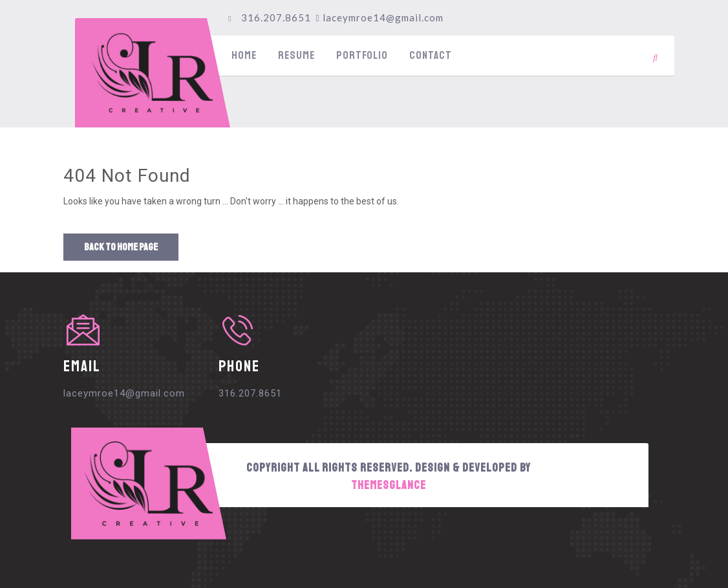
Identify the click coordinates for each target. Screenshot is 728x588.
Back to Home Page (121, 247)
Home (244, 55)
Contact (431, 55)
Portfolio (362, 55)
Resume (296, 55)
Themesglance (389, 485)
